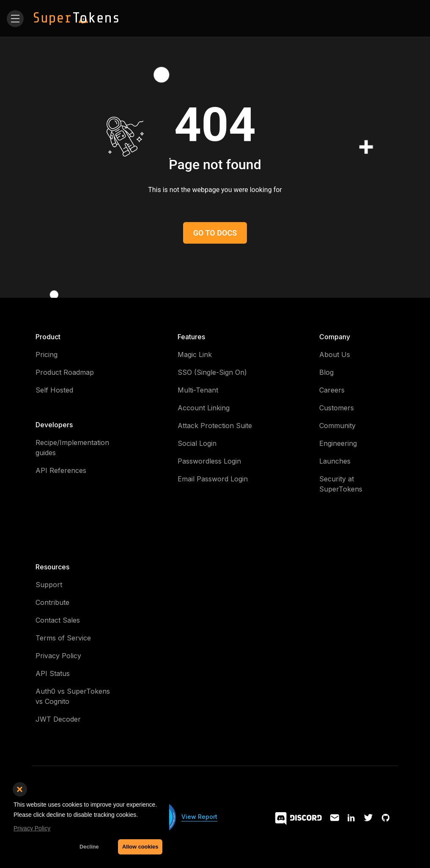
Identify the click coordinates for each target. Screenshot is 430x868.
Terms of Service (63, 638)
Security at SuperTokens (341, 484)
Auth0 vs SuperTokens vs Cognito (73, 696)
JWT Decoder (58, 719)
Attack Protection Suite (215, 426)
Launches (335, 461)
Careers (332, 390)
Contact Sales (58, 620)
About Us (335, 354)
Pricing (47, 354)
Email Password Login (213, 479)
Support (49, 585)
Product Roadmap (65, 372)
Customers (337, 408)
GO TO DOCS (215, 233)
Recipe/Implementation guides (72, 448)
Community (337, 426)
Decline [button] (89, 847)
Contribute (52, 602)
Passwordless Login (209, 461)
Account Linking (204, 408)
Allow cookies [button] (140, 847)
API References (61, 470)
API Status (53, 673)
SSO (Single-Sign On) (212, 372)
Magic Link (195, 354)
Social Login (197, 443)
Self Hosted (54, 390)
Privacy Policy (58, 656)
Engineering (338, 443)
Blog (326, 372)
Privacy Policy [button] (32, 828)
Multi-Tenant (198, 390)
